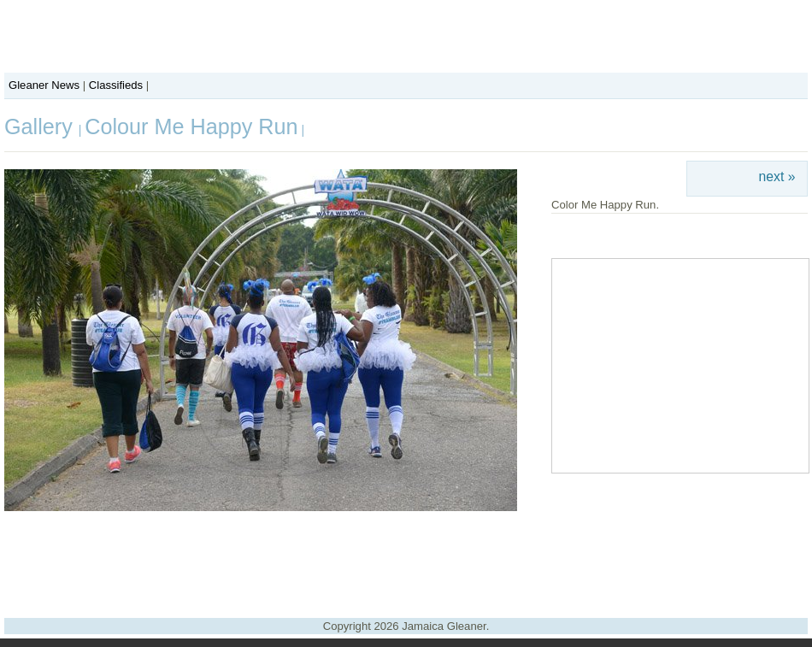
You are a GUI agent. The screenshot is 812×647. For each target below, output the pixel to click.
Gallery (41, 126)
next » (777, 176)
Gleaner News (44, 85)
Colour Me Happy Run (191, 126)
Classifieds (116, 85)
